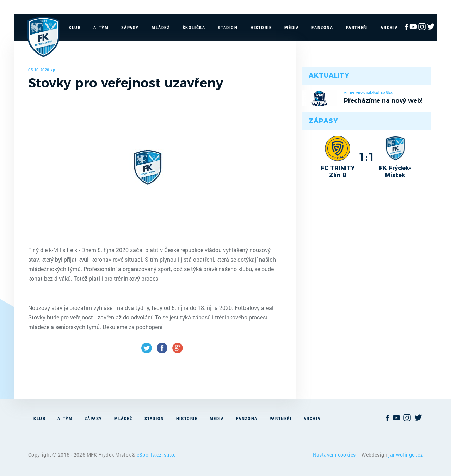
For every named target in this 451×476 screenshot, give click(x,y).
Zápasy (130, 27)
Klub (75, 27)
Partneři (357, 27)
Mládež (161, 27)
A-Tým (101, 27)
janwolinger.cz (406, 455)
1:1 (367, 157)
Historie (261, 27)
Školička (194, 27)
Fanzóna (322, 27)
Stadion (228, 27)
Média (292, 27)
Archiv (389, 27)
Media (217, 418)
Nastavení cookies (335, 455)
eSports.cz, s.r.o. (156, 455)
